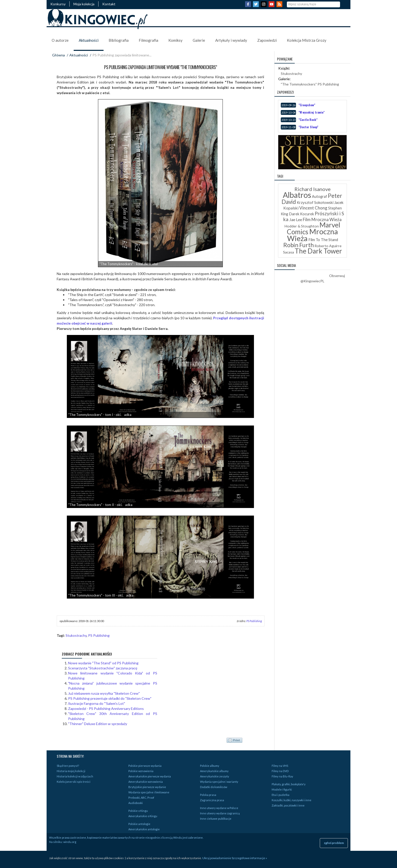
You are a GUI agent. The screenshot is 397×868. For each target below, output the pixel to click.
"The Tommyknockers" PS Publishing (310, 84)
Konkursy (58, 4)
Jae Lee (296, 219)
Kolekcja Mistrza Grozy (307, 40)
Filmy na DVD (280, 771)
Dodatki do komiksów (214, 787)
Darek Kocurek (301, 214)
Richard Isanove (313, 189)
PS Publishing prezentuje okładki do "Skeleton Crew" (110, 698)
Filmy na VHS (280, 766)
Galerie (199, 40)
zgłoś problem (334, 843)
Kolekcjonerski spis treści (74, 782)
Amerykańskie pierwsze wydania (150, 776)
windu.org (70, 842)
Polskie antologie (139, 824)
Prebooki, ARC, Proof (141, 798)
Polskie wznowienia (141, 771)
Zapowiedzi (267, 40)
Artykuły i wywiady (231, 40)
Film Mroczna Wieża (322, 219)
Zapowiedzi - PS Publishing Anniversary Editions (106, 708)
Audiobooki (136, 803)
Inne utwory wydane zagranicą (220, 813)
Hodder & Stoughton (302, 226)
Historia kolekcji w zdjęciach (75, 776)
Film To (314, 240)
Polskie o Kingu (138, 811)
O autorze (60, 40)
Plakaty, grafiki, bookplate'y (289, 784)
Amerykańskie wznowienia (146, 782)
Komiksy (175, 40)
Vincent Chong (313, 208)
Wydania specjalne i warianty (219, 782)
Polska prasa (208, 795)
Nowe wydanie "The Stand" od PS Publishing (103, 663)
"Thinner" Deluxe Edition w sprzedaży (98, 724)
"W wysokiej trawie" (312, 112)
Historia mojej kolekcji (71, 771)
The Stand (329, 240)
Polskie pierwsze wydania (145, 766)
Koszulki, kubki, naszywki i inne (292, 800)
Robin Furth (299, 245)
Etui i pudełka (281, 795)
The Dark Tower (318, 251)
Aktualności (89, 40)
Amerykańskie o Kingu (143, 816)
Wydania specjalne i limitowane (149, 792)
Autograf (320, 196)
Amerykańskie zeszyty (215, 776)
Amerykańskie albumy (214, 771)
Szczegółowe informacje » (249, 858)
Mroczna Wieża (313, 235)
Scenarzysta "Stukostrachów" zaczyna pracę (103, 668)
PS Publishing (254, 621)
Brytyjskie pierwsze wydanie (147, 787)
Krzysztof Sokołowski (315, 202)
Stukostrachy (76, 635)
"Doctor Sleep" (308, 127)
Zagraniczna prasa (212, 800)
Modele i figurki (282, 789)
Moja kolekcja (84, 4)
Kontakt (109, 4)
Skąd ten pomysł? (68, 766)
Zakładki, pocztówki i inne (288, 805)
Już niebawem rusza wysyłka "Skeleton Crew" (104, 693)
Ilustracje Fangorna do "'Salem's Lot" (97, 703)
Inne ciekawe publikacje (216, 819)
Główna (58, 55)
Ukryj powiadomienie (217, 858)
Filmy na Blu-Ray (282, 776)
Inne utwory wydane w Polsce (219, 808)
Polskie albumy (210, 766)
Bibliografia (119, 40)
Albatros (297, 195)
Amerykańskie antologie (144, 829)
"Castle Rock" (308, 120)
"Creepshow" (307, 105)
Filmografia (148, 40)
